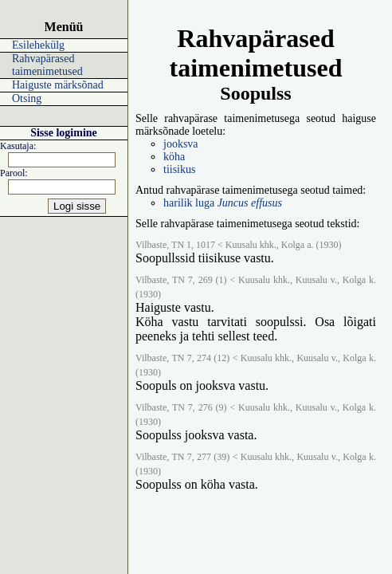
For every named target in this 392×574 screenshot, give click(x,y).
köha (174, 157)
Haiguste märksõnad (58, 85)
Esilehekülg (38, 45)
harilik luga (223, 203)
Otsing (27, 98)
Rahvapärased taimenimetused (47, 65)
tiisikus (179, 169)
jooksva (181, 144)
